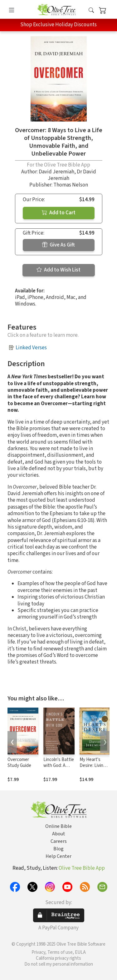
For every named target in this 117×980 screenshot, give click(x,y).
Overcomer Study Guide (19, 763)
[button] (91, 10)
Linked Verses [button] (31, 348)
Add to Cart (59, 213)
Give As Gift (58, 245)
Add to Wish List (58, 270)
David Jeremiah (56, 172)
